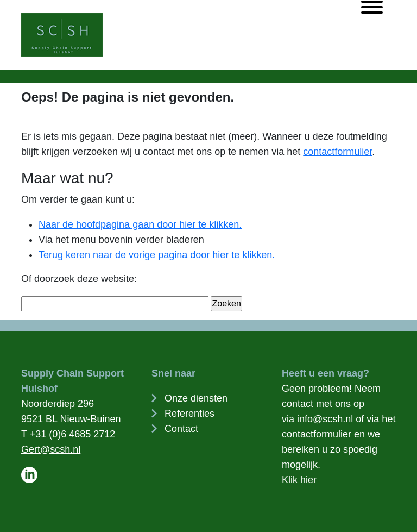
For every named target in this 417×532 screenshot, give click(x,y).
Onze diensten (196, 398)
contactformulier (337, 152)
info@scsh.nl (325, 419)
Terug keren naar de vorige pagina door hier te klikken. (157, 255)
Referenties (189, 414)
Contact (181, 429)
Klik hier (299, 480)
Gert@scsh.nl (51, 449)
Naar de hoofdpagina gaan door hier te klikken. (140, 224)
